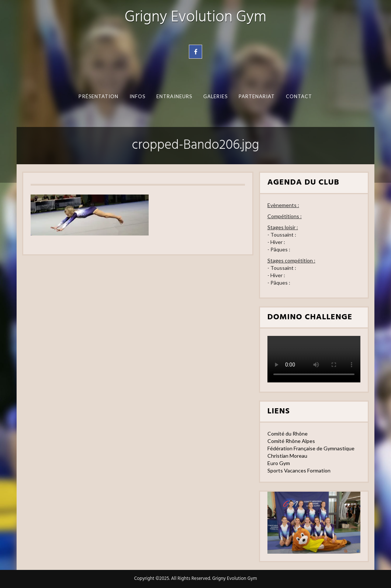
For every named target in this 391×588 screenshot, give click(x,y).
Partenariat (257, 96)
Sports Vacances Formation (299, 470)
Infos (137, 96)
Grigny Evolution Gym (195, 18)
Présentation (98, 96)
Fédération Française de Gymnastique (311, 448)
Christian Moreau (287, 456)
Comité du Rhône (288, 434)
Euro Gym (279, 463)
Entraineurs (174, 96)
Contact (299, 96)
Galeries (216, 96)
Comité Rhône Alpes (291, 441)
